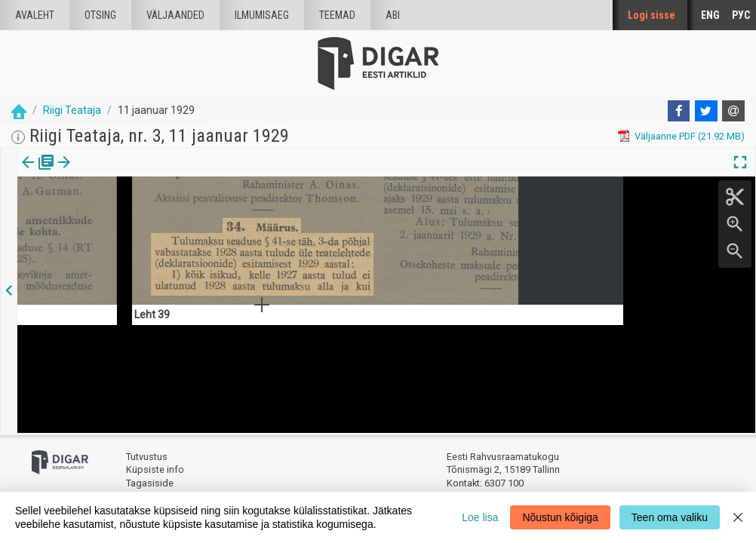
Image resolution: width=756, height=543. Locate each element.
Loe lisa (480, 517)
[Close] (738, 517)
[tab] (38, 173)
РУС (741, 15)
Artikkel (106, 173)
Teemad (337, 15)
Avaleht (35, 15)
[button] (129, 173)
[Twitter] (706, 111)
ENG (710, 15)
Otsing (100, 15)
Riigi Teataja (72, 110)
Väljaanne (38, 173)
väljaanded (175, 15)
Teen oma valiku (670, 517)
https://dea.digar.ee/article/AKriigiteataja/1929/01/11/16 (141, 214)
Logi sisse (652, 15)
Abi (393, 15)
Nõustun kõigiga (560, 517)
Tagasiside (150, 483)
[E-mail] (733, 111)
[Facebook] (679, 111)
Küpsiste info (155, 469)
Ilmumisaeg (262, 15)
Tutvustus (147, 457)
